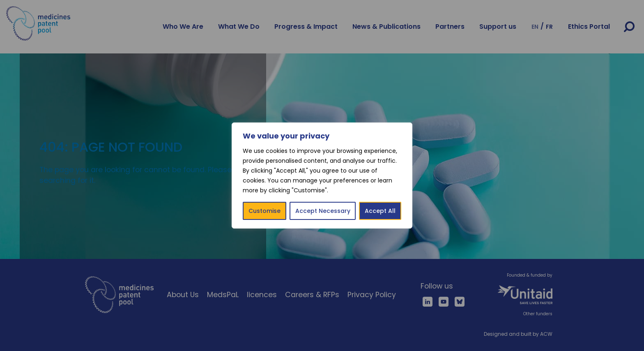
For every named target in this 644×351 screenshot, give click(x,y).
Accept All (380, 211)
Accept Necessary (323, 211)
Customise (264, 211)
